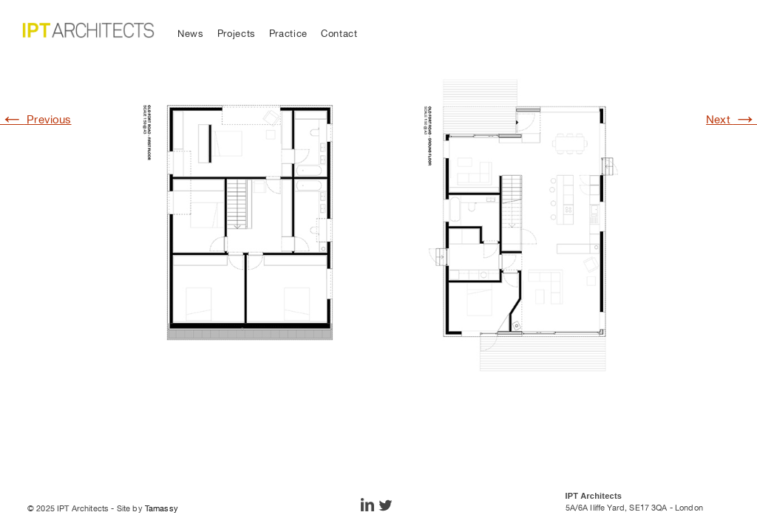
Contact (339, 34)
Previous (36, 119)
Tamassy (162, 508)
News (191, 34)
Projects (237, 34)
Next (731, 119)
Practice (288, 34)
